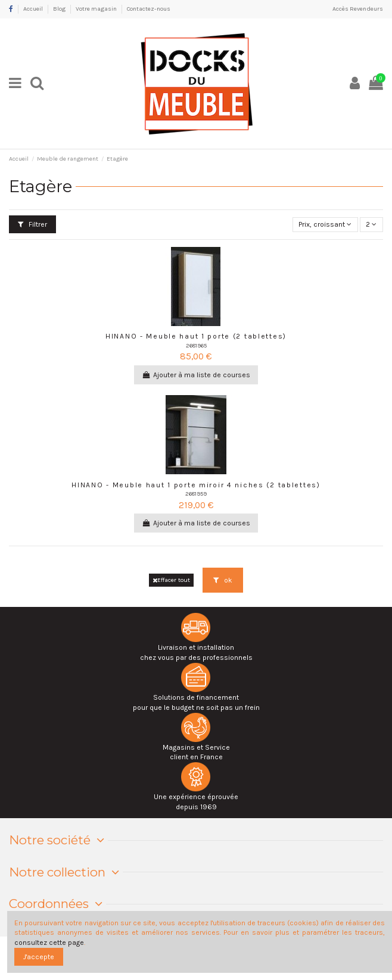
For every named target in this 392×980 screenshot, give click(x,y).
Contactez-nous (149, 9)
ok (223, 580)
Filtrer (32, 224)
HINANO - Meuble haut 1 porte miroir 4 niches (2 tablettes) (196, 485)
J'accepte (39, 957)
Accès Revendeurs (358, 9)
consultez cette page (49, 943)
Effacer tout (171, 580)
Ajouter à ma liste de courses (196, 375)
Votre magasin (97, 9)
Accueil (34, 9)
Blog (60, 9)
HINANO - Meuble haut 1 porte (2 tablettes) (196, 336)
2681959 (196, 494)
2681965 (196, 345)
